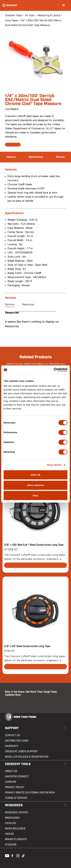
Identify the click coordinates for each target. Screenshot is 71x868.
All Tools (30, 15)
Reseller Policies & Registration (27, 757)
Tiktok (23, 855)
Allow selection (35, 485)
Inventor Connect (17, 777)
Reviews (60, 157)
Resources (28, 305)
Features (11, 157)
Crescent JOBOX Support (21, 751)
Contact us (12, 735)
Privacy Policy (15, 787)
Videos (9, 834)
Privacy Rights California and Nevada (30, 793)
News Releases (15, 829)
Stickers (11, 845)
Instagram (18, 855)
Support (12, 728)
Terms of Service (16, 798)
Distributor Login (17, 741)
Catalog (10, 823)
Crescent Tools (13, 15)
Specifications (36, 157)
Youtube (6, 855)
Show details (54, 465)
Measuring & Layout (49, 15)
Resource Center (16, 812)
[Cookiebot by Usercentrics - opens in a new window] (54, 370)
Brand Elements (16, 839)
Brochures (12, 818)
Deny (36, 495)
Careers (11, 782)
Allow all (36, 475)
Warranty (12, 746)
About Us (11, 771)
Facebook (12, 855)
